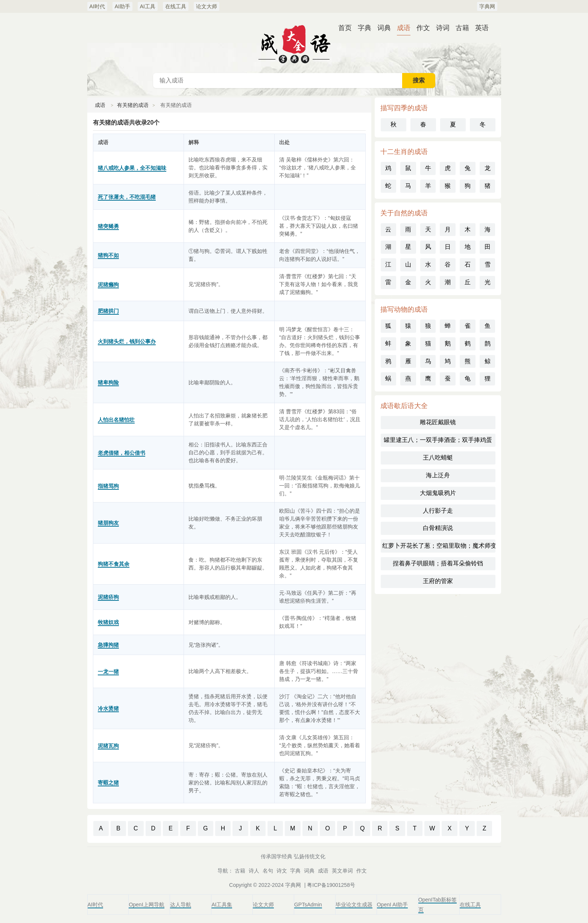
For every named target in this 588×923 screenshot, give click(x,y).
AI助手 (122, 6)
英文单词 (342, 871)
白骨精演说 (438, 528)
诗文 (282, 871)
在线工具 (176, 6)
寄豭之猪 (108, 783)
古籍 (462, 28)
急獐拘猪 (108, 645)
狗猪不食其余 (114, 564)
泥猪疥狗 (108, 597)
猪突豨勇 (108, 226)
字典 (365, 28)
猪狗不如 (108, 255)
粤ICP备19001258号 (331, 885)
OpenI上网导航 (146, 905)
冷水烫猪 (108, 708)
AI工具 (148, 6)
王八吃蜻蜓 (438, 458)
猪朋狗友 (108, 523)
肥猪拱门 (108, 311)
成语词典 (294, 43)
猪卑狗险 (108, 382)
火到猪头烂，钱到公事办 (127, 341)
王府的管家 (438, 581)
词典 (384, 28)
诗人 (254, 871)
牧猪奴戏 (108, 622)
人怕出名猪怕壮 (116, 420)
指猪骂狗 (108, 486)
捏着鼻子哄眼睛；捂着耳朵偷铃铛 (438, 563)
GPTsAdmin (308, 905)
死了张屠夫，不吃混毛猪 (127, 197)
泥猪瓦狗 (108, 746)
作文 (423, 28)
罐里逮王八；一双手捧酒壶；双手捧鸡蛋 (438, 440)
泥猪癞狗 (108, 285)
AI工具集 (222, 905)
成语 (404, 28)
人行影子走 (438, 511)
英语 (482, 28)
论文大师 (207, 6)
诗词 (443, 28)
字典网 (487, 6)
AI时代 (97, 6)
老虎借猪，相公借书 (122, 453)
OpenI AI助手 (392, 905)
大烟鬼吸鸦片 (438, 493)
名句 (268, 871)
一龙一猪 (108, 672)
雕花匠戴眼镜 (438, 422)
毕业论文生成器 (354, 905)
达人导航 (181, 905)
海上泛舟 (438, 475)
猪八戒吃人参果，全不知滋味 (132, 168)
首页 (345, 28)
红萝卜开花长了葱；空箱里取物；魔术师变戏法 (439, 546)
